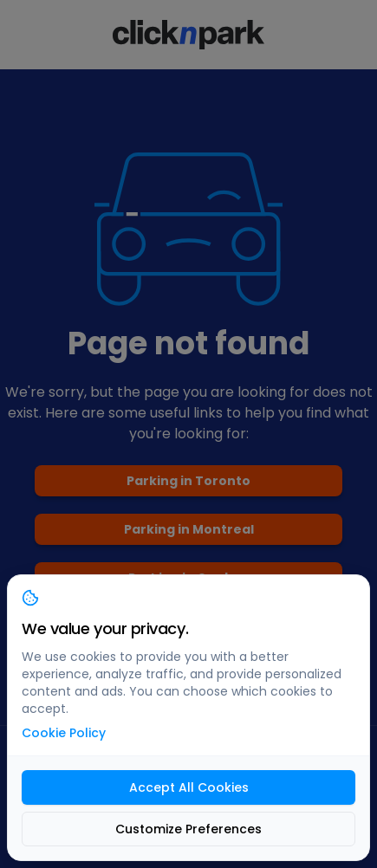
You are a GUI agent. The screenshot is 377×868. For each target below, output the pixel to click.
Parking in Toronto (188, 481)
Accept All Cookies (189, 787)
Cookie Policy (64, 733)
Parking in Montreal (189, 529)
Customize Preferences (188, 829)
